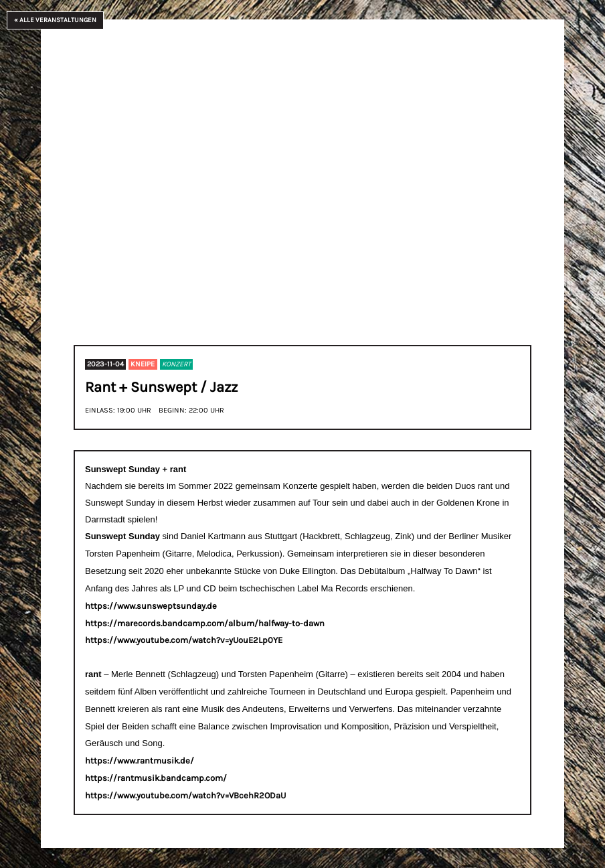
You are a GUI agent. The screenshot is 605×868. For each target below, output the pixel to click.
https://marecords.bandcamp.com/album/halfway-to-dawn (205, 623)
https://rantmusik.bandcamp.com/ (156, 778)
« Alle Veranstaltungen (55, 20)
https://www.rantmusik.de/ (140, 761)
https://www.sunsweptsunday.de (151, 606)
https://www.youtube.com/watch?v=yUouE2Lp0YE (184, 640)
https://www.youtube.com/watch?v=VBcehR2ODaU (185, 795)
